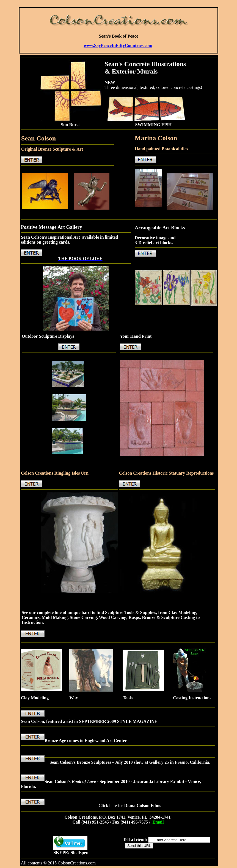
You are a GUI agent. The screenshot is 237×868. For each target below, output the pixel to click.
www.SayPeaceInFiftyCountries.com (118, 45)
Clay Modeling (35, 698)
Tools (128, 698)
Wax (74, 698)
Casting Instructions (192, 698)
